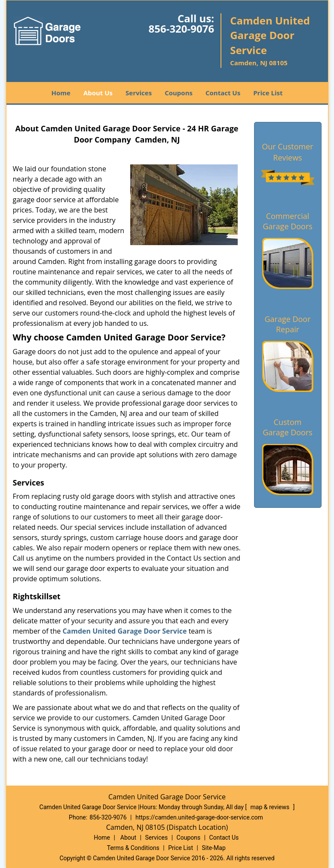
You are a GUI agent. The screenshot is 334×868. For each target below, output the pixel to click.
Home (61, 93)
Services (139, 93)
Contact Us (223, 93)
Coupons (179, 93)
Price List (268, 93)
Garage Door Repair (287, 324)
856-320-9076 (181, 29)
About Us (98, 93)
